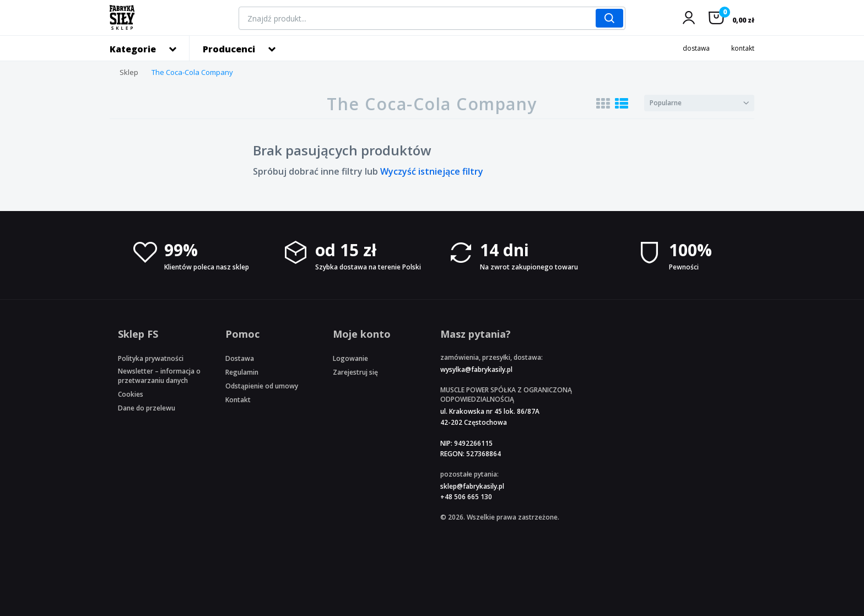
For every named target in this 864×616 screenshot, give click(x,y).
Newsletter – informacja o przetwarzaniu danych (159, 376)
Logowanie (350, 358)
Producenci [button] (229, 49)
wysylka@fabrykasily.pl (476, 369)
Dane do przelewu (147, 408)
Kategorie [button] (133, 49)
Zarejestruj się (355, 372)
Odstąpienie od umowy (262, 386)
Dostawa (240, 358)
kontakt (743, 48)
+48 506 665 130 (466, 497)
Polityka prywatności (151, 358)
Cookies (131, 394)
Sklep (129, 72)
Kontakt (238, 400)
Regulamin (242, 372)
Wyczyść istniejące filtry (432, 171)
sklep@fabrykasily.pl (472, 486)
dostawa (696, 48)
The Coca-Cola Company (192, 72)
